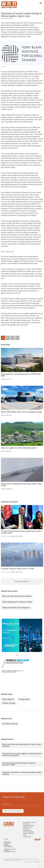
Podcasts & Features (5, 536)
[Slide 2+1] (24, 655)
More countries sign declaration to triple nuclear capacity (22, 745)
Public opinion (8, 699)
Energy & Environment (29, 823)
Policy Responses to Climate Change (17, 602)
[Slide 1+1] (20, 655)
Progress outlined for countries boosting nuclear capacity (22, 773)
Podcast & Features (28, 834)
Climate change (9, 703)
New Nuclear (27, 824)
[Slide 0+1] (17, 655)
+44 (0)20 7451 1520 (9, 852)
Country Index (27, 837)
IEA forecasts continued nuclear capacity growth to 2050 (19, 764)
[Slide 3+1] (27, 655)
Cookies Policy (36, 862)
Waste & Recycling (28, 832)
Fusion (25, 835)
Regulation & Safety (29, 826)
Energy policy (24, 699)
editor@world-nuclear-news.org (10, 850)
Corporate (26, 829)
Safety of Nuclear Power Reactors (16, 608)
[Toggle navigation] (41, 3)
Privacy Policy (28, 862)
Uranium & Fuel (27, 830)
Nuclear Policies (27, 827)
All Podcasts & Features (21, 582)
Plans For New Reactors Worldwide (17, 596)
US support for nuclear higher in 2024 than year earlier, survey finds (22, 755)
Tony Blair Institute (10, 724)
